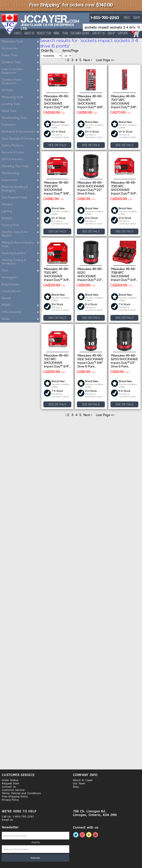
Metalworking (21, 173)
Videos (127, 18)
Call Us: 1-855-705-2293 (18, 816)
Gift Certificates (21, 159)
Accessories (21, 49)
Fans (21, 271)
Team (65, 33)
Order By (47, 51)
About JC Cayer (83, 780)
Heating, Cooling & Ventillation (21, 262)
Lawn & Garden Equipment (21, 71)
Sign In (137, 18)
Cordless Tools (21, 62)
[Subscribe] (35, 858)
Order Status (10, 780)
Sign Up (111, 33)
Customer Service (80, 33)
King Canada (10, 285)
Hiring (57, 33)
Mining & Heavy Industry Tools (21, 245)
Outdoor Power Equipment (21, 82)
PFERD (21, 305)
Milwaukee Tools (21, 42)
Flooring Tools (21, 225)
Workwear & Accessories (21, 132)
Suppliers (123, 33)
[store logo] (10, 24)
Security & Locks (21, 153)
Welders (21, 205)
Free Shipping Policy (15, 796)
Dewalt (6, 298)
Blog (76, 787)
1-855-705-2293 (105, 18)
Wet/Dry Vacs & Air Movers (21, 234)
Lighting (21, 211)
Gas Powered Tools (21, 198)
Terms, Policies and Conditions (21, 793)
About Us (29, 33)
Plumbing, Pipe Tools (21, 166)
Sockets (21, 218)
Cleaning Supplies (21, 253)
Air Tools (21, 90)
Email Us (7, 820)
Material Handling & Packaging (21, 189)
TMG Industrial (21, 312)
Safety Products (21, 146)
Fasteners (21, 125)
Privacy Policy (10, 800)
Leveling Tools (21, 104)
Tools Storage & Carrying (21, 139)
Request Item (44, 33)
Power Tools (21, 55)
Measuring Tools (21, 97)
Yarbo (21, 319)
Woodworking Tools (21, 118)
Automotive (21, 180)
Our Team (79, 783)
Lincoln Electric (11, 291)
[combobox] (112, 27)
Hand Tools (21, 111)
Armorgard (9, 278)
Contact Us (99, 33)
